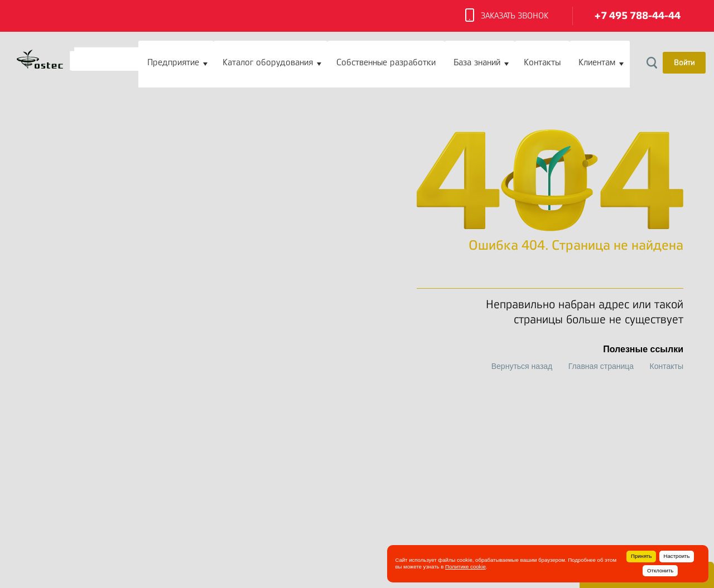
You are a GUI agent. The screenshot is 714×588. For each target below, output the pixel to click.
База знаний (477, 62)
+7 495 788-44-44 (638, 16)
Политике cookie (465, 567)
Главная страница (601, 366)
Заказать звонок (507, 16)
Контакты (542, 62)
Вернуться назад (522, 366)
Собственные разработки (386, 62)
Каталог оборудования (268, 62)
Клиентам (597, 62)
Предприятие (173, 62)
